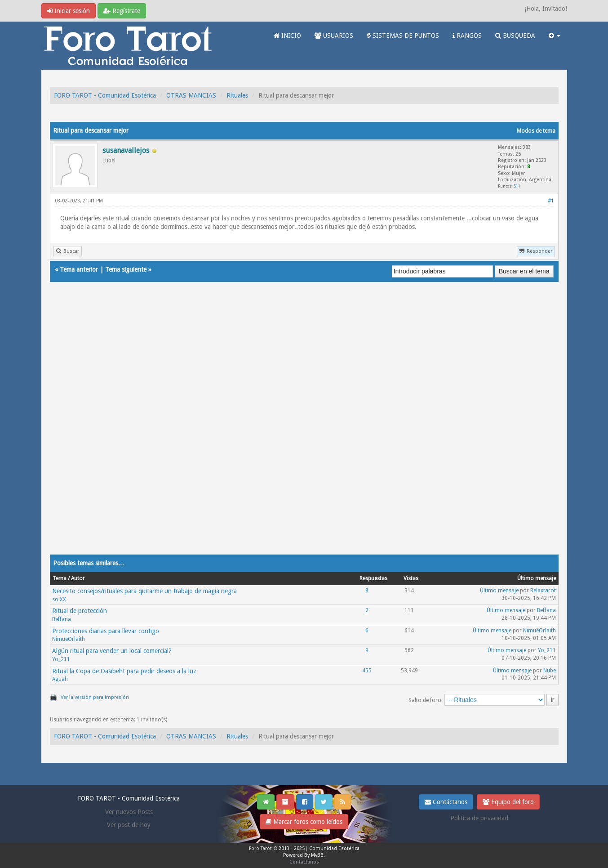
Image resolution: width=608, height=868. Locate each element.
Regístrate (122, 11)
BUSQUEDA (515, 36)
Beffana (62, 619)
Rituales (237, 95)
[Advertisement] (304, 427)
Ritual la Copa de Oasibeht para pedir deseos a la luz (124, 671)
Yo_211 (61, 659)
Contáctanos (446, 802)
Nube (550, 671)
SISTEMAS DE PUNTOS (403, 36)
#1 (551, 201)
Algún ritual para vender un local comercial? (112, 651)
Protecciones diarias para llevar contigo (106, 631)
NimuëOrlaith (69, 639)
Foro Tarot (260, 848)
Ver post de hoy (129, 825)
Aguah (60, 679)
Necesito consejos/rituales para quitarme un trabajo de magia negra (144, 591)
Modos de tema (536, 131)
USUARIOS (334, 36)
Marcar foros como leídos (304, 822)
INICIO (287, 36)
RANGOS (467, 36)
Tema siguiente (126, 269)
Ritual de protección (80, 611)
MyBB (317, 855)
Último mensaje (499, 591)
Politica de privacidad (479, 818)
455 (367, 671)
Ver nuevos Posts (129, 812)
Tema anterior (79, 269)
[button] (555, 36)
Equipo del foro (508, 802)
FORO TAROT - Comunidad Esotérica (105, 95)
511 (517, 186)
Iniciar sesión (69, 11)
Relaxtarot (543, 591)
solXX (59, 600)
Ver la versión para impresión (95, 697)
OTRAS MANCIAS (191, 95)
